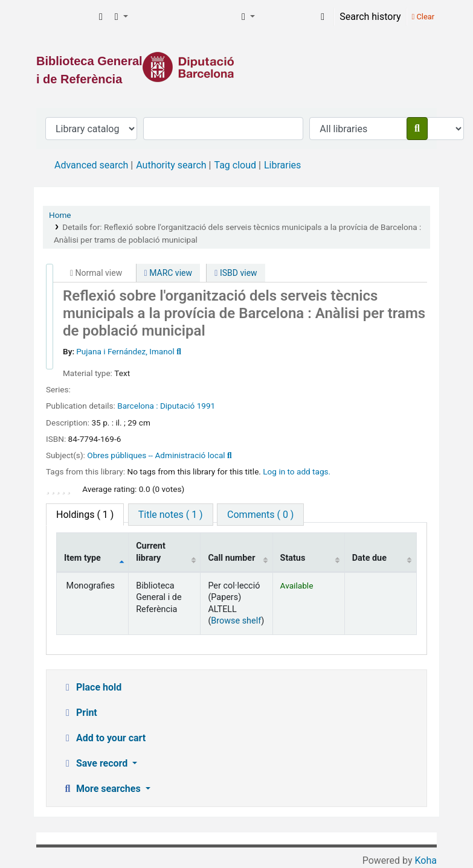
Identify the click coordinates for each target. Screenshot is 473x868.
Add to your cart (104, 738)
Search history (370, 17)
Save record (96, 763)
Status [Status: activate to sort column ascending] (293, 558)
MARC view (168, 273)
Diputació (177, 406)
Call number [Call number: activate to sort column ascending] (231, 558)
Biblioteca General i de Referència (64, 17)
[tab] (171, 515)
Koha (426, 860)
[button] (101, 17)
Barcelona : (137, 406)
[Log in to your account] (323, 17)
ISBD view (236, 273)
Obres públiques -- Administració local (156, 455)
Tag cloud (235, 165)
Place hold (92, 687)
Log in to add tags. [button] (297, 471)
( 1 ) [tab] (85, 515)
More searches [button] (102, 789)
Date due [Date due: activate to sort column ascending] (369, 558)
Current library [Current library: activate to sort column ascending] (151, 552)
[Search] (417, 129)
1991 (206, 406)
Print (79, 713)
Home (60, 215)
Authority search (171, 165)
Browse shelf (236, 621)
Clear (423, 17)
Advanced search (91, 165)
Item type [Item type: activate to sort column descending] (82, 558)
